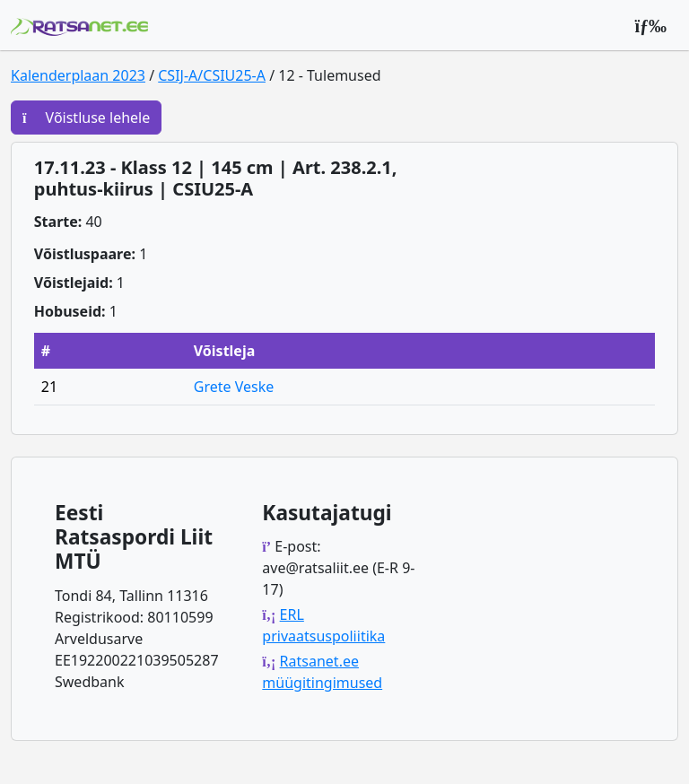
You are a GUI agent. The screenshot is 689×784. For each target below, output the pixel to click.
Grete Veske (234, 387)
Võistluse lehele (86, 118)
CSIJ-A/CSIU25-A (212, 75)
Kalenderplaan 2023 (78, 75)
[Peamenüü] (650, 25)
